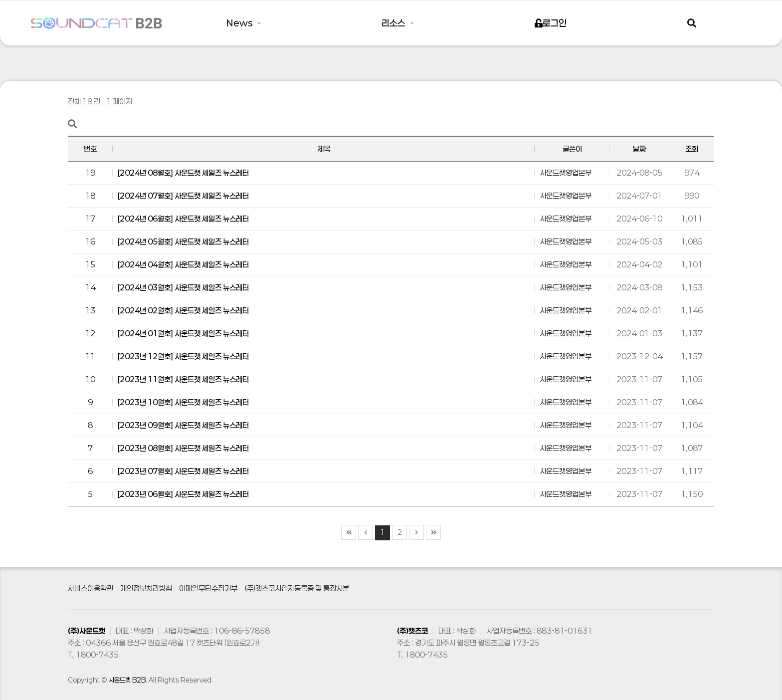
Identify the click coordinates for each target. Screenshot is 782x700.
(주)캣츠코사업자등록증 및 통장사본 (297, 588)
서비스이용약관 (91, 588)
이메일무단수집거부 (208, 588)
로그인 (551, 23)
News (240, 23)
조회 (692, 149)
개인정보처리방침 (146, 588)
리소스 (394, 23)
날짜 (639, 149)
